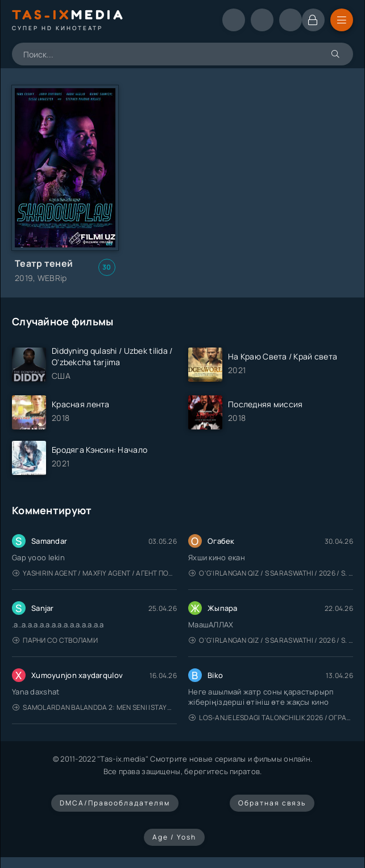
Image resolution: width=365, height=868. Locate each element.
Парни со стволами (55, 640)
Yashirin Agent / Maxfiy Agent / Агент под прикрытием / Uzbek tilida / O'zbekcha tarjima (95, 573)
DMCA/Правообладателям (115, 803)
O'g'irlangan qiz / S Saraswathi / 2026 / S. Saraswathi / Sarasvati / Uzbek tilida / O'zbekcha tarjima (271, 573)
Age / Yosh (174, 837)
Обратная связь (272, 803)
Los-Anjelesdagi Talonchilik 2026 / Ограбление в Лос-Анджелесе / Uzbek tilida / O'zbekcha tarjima (271, 718)
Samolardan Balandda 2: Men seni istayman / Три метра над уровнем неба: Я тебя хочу (95, 707)
